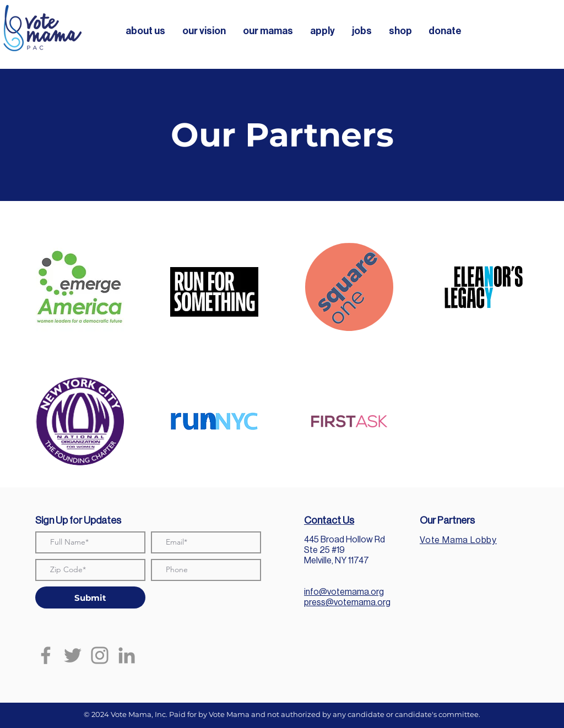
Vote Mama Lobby (458, 540)
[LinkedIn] (127, 655)
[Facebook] (46, 655)
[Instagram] (100, 655)
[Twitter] (73, 655)
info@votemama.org (344, 592)
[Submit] (90, 597)
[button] (145, 31)
